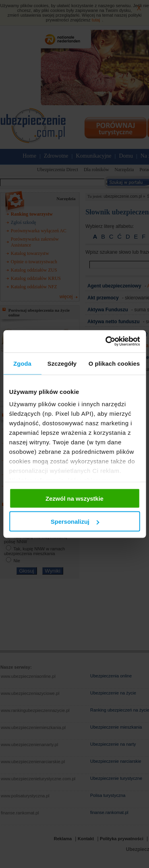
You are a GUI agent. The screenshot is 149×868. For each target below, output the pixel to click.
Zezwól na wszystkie (75, 498)
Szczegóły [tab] (62, 363)
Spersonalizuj (75, 522)
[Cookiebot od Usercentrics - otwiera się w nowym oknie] (106, 341)
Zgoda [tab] (22, 363)
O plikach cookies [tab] (114, 363)
